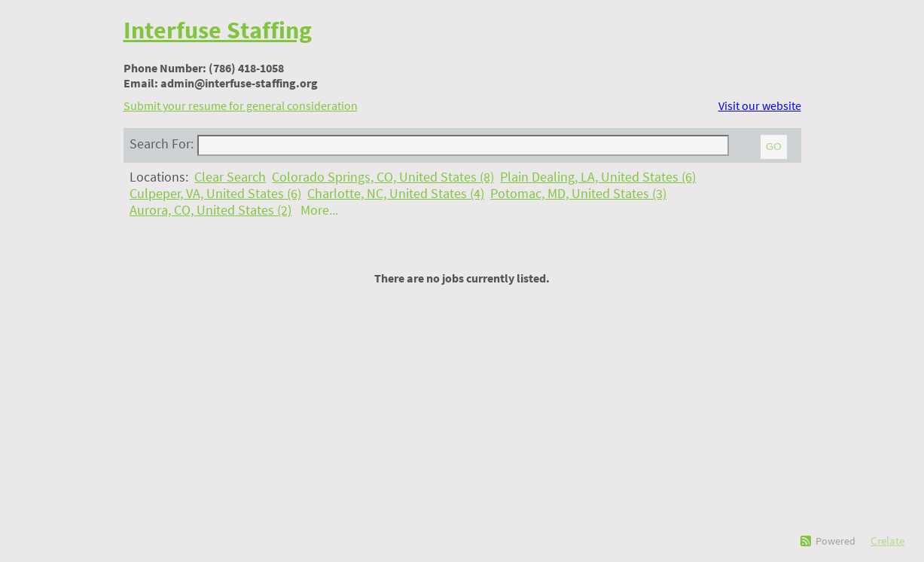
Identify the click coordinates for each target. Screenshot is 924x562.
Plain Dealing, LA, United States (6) (598, 177)
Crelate (887, 541)
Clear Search (230, 177)
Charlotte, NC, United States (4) (396, 194)
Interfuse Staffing (218, 30)
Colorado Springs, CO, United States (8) (383, 177)
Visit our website (760, 105)
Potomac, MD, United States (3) (578, 194)
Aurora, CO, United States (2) (210, 210)
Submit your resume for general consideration (241, 105)
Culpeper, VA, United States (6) (215, 194)
